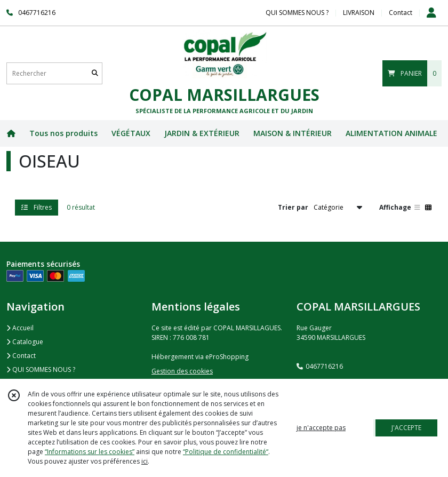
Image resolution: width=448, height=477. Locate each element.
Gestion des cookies (182, 371)
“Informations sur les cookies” (90, 452)
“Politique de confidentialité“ (226, 452)
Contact (401, 13)
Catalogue (25, 342)
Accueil (20, 328)
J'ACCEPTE (406, 428)
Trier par (293, 207)
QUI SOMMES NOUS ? (41, 369)
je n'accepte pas (321, 428)
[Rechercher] (95, 73)
